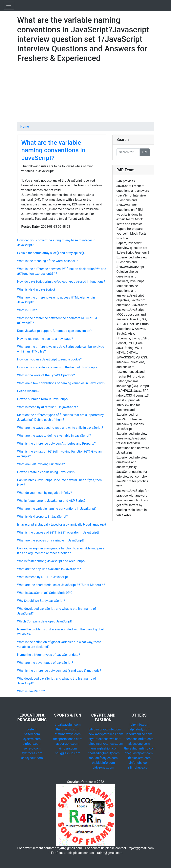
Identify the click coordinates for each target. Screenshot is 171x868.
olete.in (32, 729)
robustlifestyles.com (103, 758)
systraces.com (32, 753)
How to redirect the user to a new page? (45, 339)
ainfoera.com (68, 748)
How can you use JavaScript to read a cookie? (49, 359)
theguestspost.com (139, 753)
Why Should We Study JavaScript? (41, 601)
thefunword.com (68, 729)
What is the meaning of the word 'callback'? (48, 261)
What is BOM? (27, 310)
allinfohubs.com (139, 767)
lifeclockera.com (139, 758)
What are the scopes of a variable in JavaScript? (51, 540)
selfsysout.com (32, 758)
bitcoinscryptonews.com (106, 744)
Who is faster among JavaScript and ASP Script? (51, 501)
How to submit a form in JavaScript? (43, 399)
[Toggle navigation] (9, 6)
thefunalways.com (68, 734)
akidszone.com (139, 744)
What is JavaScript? (31, 691)
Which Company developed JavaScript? (45, 621)
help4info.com (139, 725)
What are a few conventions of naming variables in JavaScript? (61, 383)
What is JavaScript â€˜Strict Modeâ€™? (45, 593)
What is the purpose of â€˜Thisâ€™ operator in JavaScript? (58, 532)
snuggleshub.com (68, 753)
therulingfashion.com (104, 748)
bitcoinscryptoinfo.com (105, 729)
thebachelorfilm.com (139, 739)
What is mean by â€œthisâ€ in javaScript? (48, 407)
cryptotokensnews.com (105, 739)
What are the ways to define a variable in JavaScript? (54, 436)
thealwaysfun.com (68, 725)
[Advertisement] (86, 94)
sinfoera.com (32, 744)
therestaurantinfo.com (140, 748)
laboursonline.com (139, 734)
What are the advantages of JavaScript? (45, 663)
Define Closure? (28, 391)
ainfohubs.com (139, 763)
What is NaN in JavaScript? (36, 289)
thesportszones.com (68, 739)
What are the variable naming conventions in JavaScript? (53, 150)
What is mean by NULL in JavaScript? (43, 577)
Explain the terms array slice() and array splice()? (51, 253)
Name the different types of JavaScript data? (49, 655)
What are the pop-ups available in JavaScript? (49, 569)
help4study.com (139, 729)
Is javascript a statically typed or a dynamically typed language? (62, 525)
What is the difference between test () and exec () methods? (59, 671)
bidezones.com (103, 767)
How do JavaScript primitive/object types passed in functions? (61, 282)
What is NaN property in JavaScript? (43, 517)
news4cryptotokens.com (106, 734)
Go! (145, 152)
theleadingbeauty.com (104, 753)
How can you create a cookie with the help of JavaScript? (57, 367)
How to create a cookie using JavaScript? (46, 472)
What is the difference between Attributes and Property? (56, 444)
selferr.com (32, 734)
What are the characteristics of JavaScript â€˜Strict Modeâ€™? (61, 585)
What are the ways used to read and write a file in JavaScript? (60, 428)
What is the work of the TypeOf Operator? (46, 375)
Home (25, 127)
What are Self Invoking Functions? (41, 464)
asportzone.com (68, 744)
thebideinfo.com (103, 763)
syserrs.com (32, 739)
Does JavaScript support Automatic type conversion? (54, 331)
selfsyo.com (32, 748)
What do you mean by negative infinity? (45, 493)
